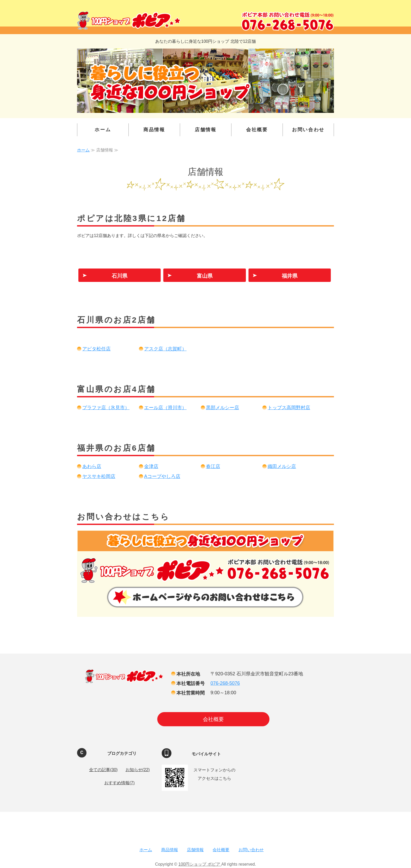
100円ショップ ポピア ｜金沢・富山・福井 (129, 20)
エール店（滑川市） (165, 408)
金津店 (151, 466)
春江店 (213, 466)
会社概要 (257, 130)
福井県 (290, 276)
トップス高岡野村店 (289, 408)
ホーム (103, 130)
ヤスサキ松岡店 (99, 476)
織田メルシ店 (282, 466)
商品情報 (154, 130)
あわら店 (92, 466)
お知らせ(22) (138, 770)
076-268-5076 (225, 683)
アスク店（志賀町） (165, 349)
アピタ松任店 (96, 349)
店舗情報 (206, 130)
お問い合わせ (308, 130)
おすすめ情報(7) (120, 783)
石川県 (120, 276)
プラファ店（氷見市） (106, 408)
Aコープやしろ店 (162, 476)
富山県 (205, 276)
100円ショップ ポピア (200, 864)
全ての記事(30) (103, 770)
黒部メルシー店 (223, 408)
